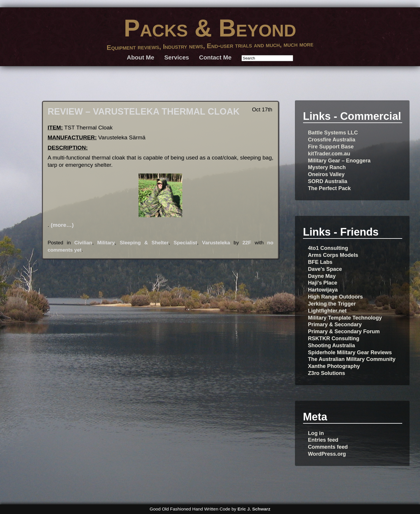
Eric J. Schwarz (254, 509)
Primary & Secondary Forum (344, 331)
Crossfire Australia (332, 140)
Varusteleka (216, 243)
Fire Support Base (331, 147)
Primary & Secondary (335, 324)
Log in (316, 433)
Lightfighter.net (327, 311)
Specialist (185, 243)
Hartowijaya (323, 290)
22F (247, 243)
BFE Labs (320, 262)
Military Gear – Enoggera (339, 160)
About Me (141, 57)
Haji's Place (323, 283)
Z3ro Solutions (327, 373)
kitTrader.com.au (329, 154)
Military (106, 243)
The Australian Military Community (352, 359)
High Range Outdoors (335, 297)
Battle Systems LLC (333, 133)
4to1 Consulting (328, 248)
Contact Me (215, 57)
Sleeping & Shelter (144, 243)
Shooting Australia (331, 345)
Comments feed (328, 447)
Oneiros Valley (326, 174)
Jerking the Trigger (332, 304)
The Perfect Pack (329, 188)
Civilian (83, 243)
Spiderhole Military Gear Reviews (350, 352)
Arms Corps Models (333, 255)
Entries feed (323, 440)
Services (177, 57)
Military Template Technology (345, 318)
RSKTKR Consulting (334, 338)
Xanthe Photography (334, 366)
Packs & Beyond (210, 28)
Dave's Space (325, 269)
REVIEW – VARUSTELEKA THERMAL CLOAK (143, 112)
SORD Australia (328, 181)
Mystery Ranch (327, 167)
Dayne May (322, 276)
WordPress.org (327, 454)
